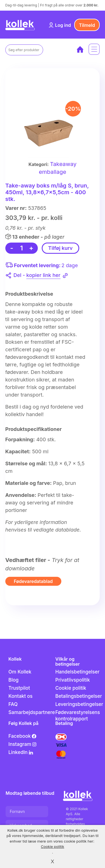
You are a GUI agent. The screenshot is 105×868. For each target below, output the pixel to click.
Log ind (63, 25)
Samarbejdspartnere (32, 712)
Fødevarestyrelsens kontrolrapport (78, 716)
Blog (13, 680)
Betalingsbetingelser (79, 696)
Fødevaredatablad (33, 581)
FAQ (13, 704)
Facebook (23, 736)
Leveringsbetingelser (79, 704)
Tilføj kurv (60, 248)
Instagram (23, 744)
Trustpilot (19, 688)
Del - (41, 276)
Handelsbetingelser (78, 672)
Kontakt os (20, 696)
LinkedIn (21, 752)
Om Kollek (20, 672)
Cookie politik (71, 688)
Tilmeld (87, 25)
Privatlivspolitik (73, 680)
